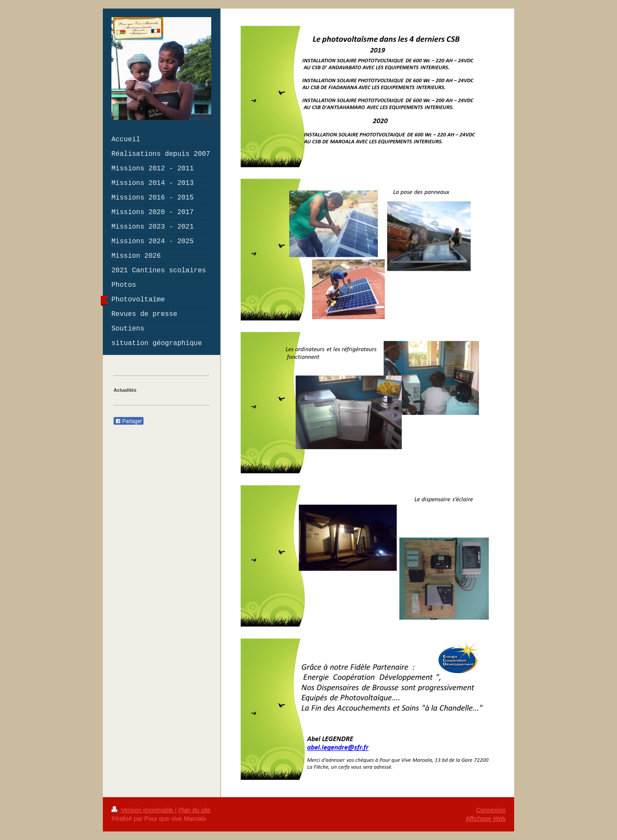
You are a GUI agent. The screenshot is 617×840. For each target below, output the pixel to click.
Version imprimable (143, 810)
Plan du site (194, 810)
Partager (129, 421)
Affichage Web (486, 819)
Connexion (491, 810)
